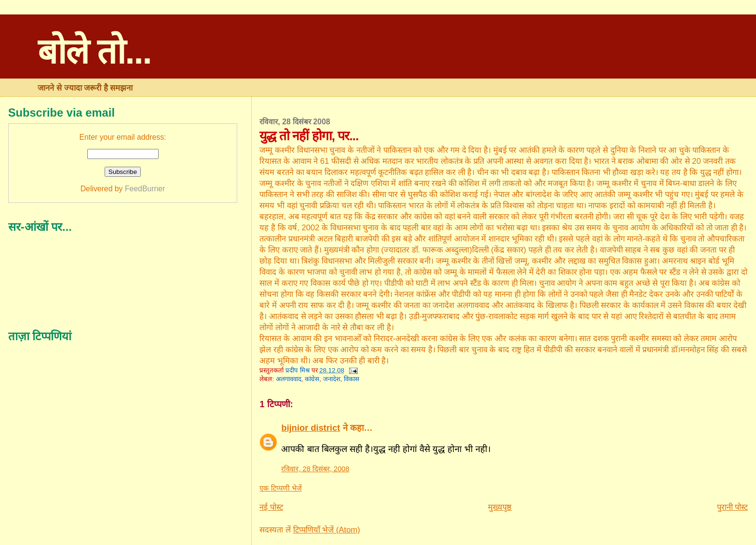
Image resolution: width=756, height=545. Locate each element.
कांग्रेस (312, 379)
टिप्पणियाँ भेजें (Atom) (327, 530)
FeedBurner (145, 189)
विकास (351, 379)
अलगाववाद (289, 379)
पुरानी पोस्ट (733, 507)
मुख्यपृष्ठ (500, 507)
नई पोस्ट (271, 507)
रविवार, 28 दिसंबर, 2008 (315, 469)
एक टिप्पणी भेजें (280, 488)
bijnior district (310, 428)
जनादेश (332, 379)
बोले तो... (94, 52)
